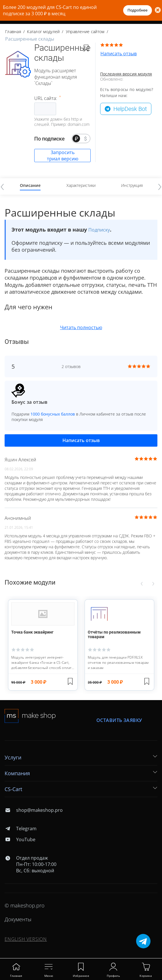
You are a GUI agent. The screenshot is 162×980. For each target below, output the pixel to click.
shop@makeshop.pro (34, 810)
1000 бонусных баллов (53, 414)
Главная (13, 32)
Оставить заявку (119, 720)
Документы (18, 919)
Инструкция (132, 185)
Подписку (99, 230)
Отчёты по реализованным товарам (114, 634)
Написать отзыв (119, 54)
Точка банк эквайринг (32, 632)
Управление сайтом (85, 32)
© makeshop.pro (25, 905)
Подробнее (138, 10)
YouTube (20, 839)
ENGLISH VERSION (26, 939)
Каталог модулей (43, 32)
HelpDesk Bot (130, 109)
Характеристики (81, 185)
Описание (30, 185)
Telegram (21, 829)
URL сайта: (46, 98)
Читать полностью (81, 327)
